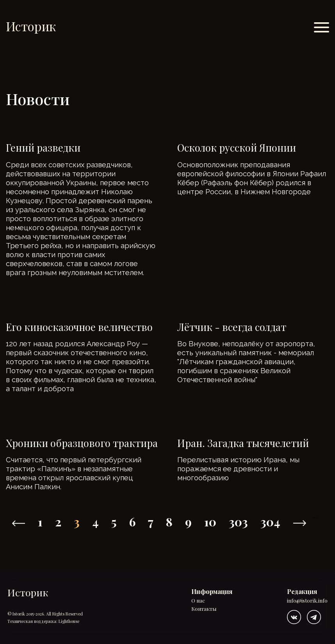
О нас (198, 601)
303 (238, 522)
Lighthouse (69, 621)
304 (270, 522)
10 (210, 522)
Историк (31, 26)
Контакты (204, 609)
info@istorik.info (307, 601)
